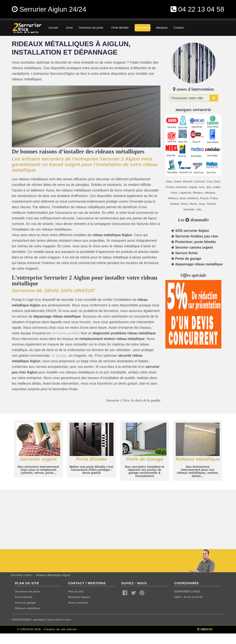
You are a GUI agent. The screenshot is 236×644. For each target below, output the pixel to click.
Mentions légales (79, 597)
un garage (59, 356)
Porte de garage (186, 259)
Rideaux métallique (28, 608)
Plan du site (76, 591)
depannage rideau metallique (197, 264)
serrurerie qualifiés (66, 333)
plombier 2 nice (43, 620)
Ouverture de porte (27, 591)
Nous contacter (78, 603)
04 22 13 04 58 (201, 9)
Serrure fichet (184, 253)
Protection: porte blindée (194, 242)
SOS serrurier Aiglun (190, 231)
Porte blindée (24, 597)
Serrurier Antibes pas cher (195, 236)
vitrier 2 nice (63, 620)
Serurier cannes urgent (192, 247)
